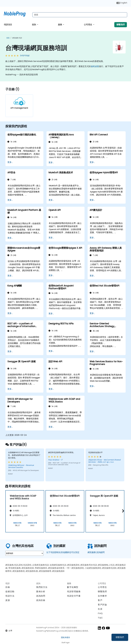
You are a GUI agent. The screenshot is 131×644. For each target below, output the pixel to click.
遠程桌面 (95, 66)
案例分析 (41, 592)
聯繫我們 (120, 637)
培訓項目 (8, 25)
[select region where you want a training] (24, 553)
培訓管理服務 (74, 592)
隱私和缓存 (65, 637)
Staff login (66, 643)
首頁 (8, 38)
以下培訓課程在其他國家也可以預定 (63, 552)
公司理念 (88, 25)
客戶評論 (102, 605)
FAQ (100, 613)
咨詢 (34, 25)
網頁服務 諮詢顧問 (96, 552)
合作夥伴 (102, 596)
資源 (8, 600)
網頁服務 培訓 (17, 38)
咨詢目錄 (41, 600)
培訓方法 (10, 596)
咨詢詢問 (41, 596)
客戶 (100, 600)
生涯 (100, 609)
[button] (122, 511)
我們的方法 (42, 587)
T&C (100, 618)
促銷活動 (10, 592)
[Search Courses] (80, 15)
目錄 (8, 587)
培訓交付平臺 (74, 596)
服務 (60, 25)
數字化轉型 (73, 587)
